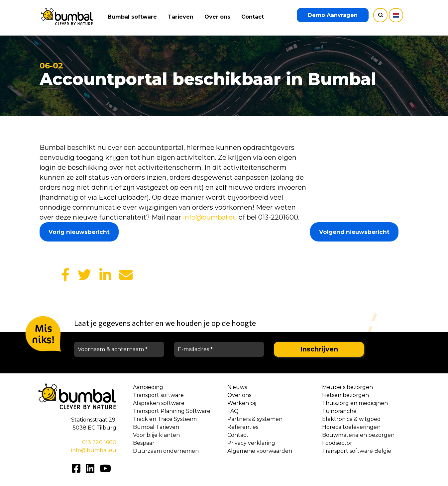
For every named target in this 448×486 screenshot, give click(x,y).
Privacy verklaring (251, 443)
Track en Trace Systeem (165, 419)
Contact (254, 17)
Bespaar (144, 443)
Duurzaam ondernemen (166, 451)
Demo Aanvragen (333, 15)
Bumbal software (133, 17)
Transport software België (357, 451)
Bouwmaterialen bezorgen (358, 435)
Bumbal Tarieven (156, 427)
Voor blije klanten (156, 435)
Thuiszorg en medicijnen (355, 403)
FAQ (233, 411)
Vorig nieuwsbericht (79, 232)
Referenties (243, 427)
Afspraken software (159, 403)
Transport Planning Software (172, 411)
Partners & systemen (255, 419)
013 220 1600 (99, 442)
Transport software (158, 395)
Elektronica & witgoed (351, 419)
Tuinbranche (339, 411)
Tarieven (182, 17)
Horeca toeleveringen (351, 427)
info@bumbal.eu (210, 217)
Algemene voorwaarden (260, 451)
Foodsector (337, 443)
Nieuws (237, 387)
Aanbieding (148, 387)
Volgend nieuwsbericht (354, 232)
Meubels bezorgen (347, 387)
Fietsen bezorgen (345, 395)
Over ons (218, 17)
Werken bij (242, 403)
